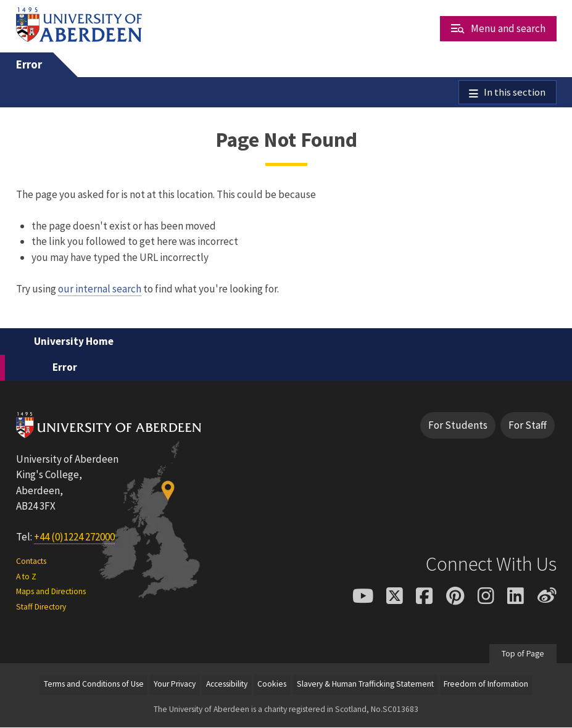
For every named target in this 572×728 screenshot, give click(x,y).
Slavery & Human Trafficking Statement (365, 685)
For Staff (528, 426)
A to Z (26, 577)
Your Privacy (175, 685)
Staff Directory (41, 607)
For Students (458, 426)
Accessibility (227, 685)
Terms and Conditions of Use (94, 685)
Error (29, 64)
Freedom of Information (486, 685)
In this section (515, 93)
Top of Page (523, 654)
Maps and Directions (51, 592)
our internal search (100, 289)
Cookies (272, 685)
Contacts (31, 562)
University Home (74, 342)
